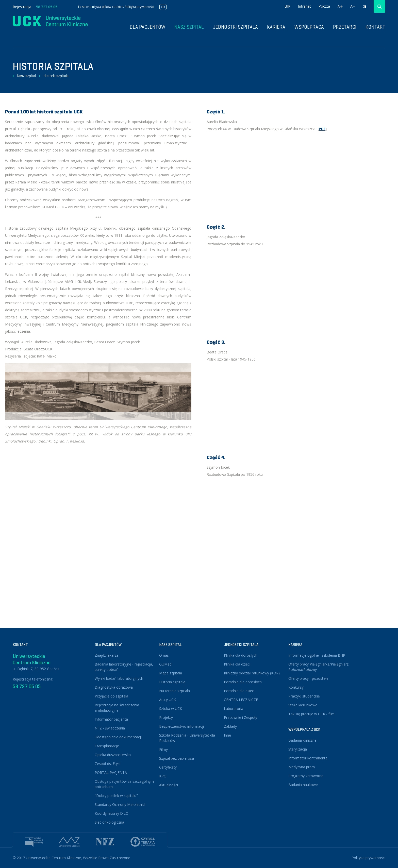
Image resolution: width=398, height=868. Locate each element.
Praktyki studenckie (304, 696)
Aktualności (169, 785)
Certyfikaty (168, 767)
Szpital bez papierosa (177, 758)
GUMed (165, 664)
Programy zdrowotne (306, 776)
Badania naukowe (303, 785)
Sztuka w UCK (171, 709)
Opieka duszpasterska (113, 755)
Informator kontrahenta (308, 758)
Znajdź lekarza (107, 655)
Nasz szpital (27, 76)
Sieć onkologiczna (109, 822)
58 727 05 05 (47, 7)
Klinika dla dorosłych (241, 655)
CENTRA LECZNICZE (241, 700)
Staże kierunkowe (303, 705)
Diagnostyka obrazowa (114, 687)
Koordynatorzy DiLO (112, 813)
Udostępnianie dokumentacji (118, 737)
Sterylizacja (298, 749)
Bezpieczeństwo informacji (181, 726)
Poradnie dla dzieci (239, 691)
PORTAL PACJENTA (111, 772)
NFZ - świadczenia (110, 728)
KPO (163, 776)
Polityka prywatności (139, 7)
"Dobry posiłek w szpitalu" (116, 796)
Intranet (304, 6)
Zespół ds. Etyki (107, 764)
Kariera (276, 27)
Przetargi (345, 27)
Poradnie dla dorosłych (243, 682)
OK (163, 7)
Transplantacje (107, 746)
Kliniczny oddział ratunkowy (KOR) (252, 673)
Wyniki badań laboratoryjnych (119, 678)
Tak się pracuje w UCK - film (311, 714)
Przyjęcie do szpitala (111, 696)
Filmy (163, 749)
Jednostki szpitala (235, 27)
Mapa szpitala (171, 673)
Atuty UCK (168, 700)
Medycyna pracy (302, 767)
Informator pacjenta (111, 719)
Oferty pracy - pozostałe (308, 678)
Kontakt (375, 27)
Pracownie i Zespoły (241, 717)
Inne (227, 735)
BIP (287, 6)
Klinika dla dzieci (237, 664)
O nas (164, 655)
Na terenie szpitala (175, 691)
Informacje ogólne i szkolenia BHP (317, 655)
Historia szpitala (56, 76)
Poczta (324, 6)
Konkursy (296, 687)
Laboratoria (234, 709)
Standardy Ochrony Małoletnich (121, 804)
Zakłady (230, 726)
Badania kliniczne (302, 740)
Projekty (166, 717)
